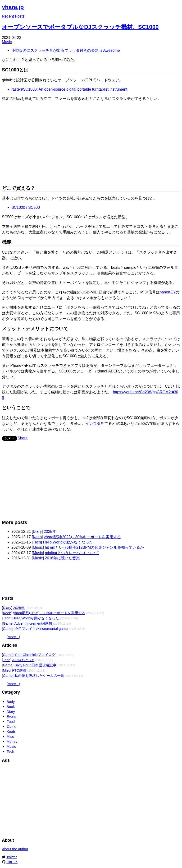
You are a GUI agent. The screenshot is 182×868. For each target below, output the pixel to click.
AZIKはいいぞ (23, 660)
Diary (37, 531)
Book (11, 707)
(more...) (13, 637)
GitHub (12, 862)
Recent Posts (13, 16)
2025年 (50, 531)
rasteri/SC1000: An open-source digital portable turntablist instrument (69, 89)
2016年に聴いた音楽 (62, 558)
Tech (37, 542)
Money (12, 741)
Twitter (12, 857)
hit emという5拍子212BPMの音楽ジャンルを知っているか (94, 547)
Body (11, 702)
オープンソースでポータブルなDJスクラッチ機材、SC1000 (80, 27)
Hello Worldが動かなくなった (68, 542)
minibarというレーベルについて (72, 553)
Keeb (37, 537)
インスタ (93, 424)
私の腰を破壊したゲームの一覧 (39, 675)
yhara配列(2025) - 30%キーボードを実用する (82, 537)
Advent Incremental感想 (33, 623)
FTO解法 (19, 670)
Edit (177, 6)
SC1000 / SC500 (26, 207)
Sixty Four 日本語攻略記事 (35, 665)
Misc (7, 670)
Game (8, 623)
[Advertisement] (91, 483)
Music (7, 42)
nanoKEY (168, 292)
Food (11, 722)
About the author (15, 849)
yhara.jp (13, 7)
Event (11, 717)
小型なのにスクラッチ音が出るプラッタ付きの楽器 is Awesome (66, 50)
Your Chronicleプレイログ (35, 655)
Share (23, 438)
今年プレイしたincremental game (41, 629)
